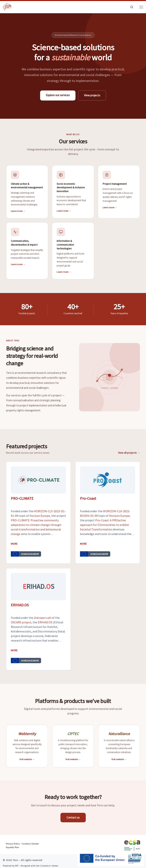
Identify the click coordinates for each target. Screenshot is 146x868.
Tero (15, 860)
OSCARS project (21, 622)
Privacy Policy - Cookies (18, 844)
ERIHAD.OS (45, 622)
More (14, 544)
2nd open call (42, 618)
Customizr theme (49, 866)
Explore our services (58, 95)
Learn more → (18, 211)
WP (17, 866)
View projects (92, 95)
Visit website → (27, 759)
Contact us (73, 817)
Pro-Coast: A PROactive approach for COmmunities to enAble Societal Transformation (104, 525)
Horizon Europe (40, 516)
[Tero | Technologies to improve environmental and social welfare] (7, 7)
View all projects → (129, 453)
